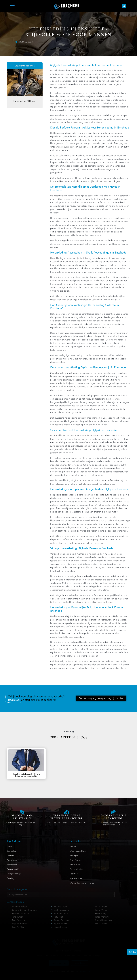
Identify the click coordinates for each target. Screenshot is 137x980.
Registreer (74, 874)
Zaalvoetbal (12, 851)
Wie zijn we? (76, 865)
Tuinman (10, 856)
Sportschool (12, 865)
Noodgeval (74, 856)
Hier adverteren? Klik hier (24, 101)
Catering (10, 878)
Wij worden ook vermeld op (82, 883)
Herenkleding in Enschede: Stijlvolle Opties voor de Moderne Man (26, 775)
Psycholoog (12, 860)
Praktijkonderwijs (14, 874)
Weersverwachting (78, 851)
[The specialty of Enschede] (67, 812)
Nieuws (73, 846)
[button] (124, 6)
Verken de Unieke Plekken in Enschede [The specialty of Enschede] (67, 817)
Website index (76, 878)
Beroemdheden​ (76, 869)
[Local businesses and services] (113, 812)
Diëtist (9, 846)
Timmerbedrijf (13, 869)
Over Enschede (77, 860)
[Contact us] (22, 812)
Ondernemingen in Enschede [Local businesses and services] (113, 817)
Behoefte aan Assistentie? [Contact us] (22, 817)
